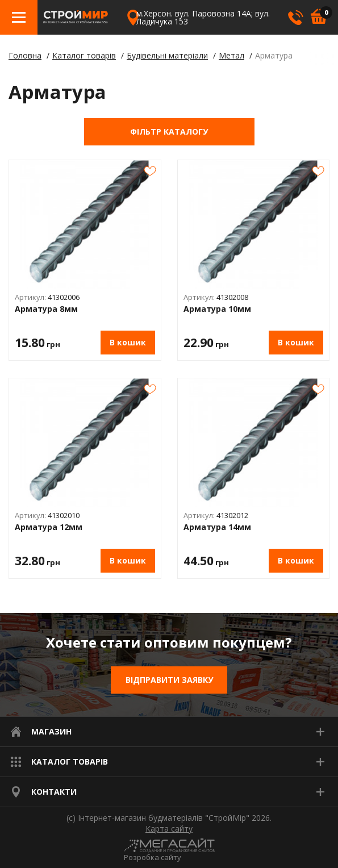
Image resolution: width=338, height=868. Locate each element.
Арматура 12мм (49, 527)
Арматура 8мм (46, 309)
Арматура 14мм (217, 527)
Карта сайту (169, 829)
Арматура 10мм (217, 309)
